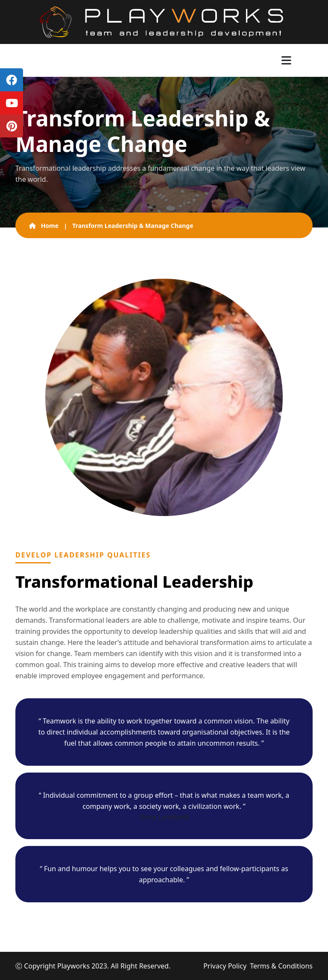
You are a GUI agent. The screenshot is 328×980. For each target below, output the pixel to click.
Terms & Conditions (281, 966)
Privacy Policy (225, 966)
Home (44, 226)
